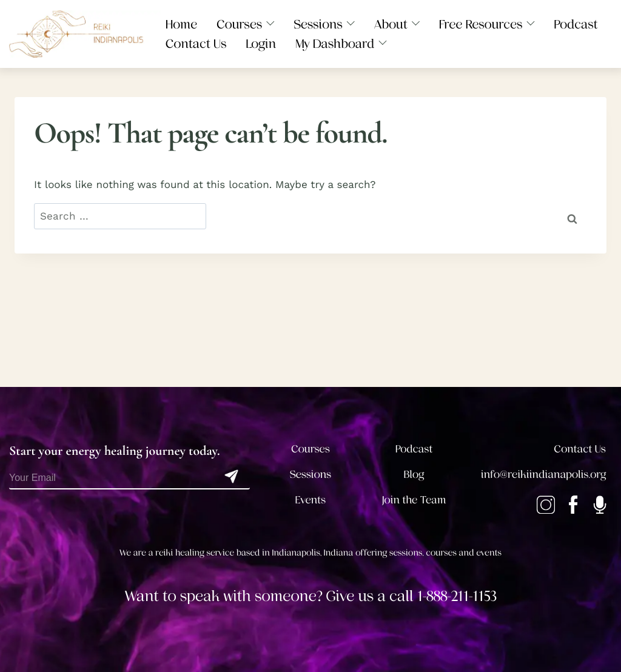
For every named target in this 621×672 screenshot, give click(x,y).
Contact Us (580, 449)
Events (310, 500)
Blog (414, 475)
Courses (310, 449)
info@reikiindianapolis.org (543, 475)
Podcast (414, 449)
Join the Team (414, 500)
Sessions (311, 475)
